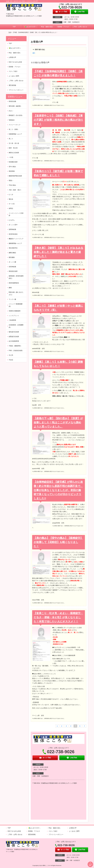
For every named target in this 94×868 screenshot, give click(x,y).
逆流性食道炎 (13, 234)
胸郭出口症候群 (14, 153)
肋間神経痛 (12, 229)
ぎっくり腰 (12, 262)
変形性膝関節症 (14, 283)
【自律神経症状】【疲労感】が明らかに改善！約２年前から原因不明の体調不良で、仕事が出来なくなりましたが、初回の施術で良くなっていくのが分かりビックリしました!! (58, 490)
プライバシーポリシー (16, 90)
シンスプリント (14, 316)
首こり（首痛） (14, 129)
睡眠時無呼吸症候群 (15, 176)
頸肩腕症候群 (13, 162)
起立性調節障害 (14, 341)
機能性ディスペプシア (16, 239)
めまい (11, 111)
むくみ (11, 194)
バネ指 (11, 157)
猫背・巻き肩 (13, 148)
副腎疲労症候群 (14, 337)
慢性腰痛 (12, 257)
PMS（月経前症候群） (16, 351)
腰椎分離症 (12, 253)
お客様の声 (12, 57)
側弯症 (11, 208)
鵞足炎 (11, 199)
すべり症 (12, 204)
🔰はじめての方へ (31, 27)
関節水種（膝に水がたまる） (16, 293)
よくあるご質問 (14, 76)
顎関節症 (12, 120)
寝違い (11, 180)
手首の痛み (12, 185)
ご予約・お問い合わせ (80, 27)
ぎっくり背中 (13, 225)
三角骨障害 (12, 320)
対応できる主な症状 (15, 62)
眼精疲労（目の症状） (16, 115)
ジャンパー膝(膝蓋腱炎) (16, 305)
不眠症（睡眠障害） (15, 346)
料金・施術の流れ (47, 27)
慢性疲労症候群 (14, 332)
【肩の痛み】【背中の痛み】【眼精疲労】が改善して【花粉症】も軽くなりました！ (58, 542)
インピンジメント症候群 (16, 214)
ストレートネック (15, 125)
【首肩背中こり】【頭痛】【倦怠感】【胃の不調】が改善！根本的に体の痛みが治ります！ (58, 120)
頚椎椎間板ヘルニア (15, 134)
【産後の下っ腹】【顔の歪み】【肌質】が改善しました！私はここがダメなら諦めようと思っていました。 (58, 422)
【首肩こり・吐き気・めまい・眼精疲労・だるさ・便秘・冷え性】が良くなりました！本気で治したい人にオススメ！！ (58, 617)
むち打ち (12, 220)
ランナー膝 (12, 299)
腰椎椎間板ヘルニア (15, 243)
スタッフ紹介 (13, 71)
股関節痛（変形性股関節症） (16, 277)
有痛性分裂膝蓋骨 (15, 311)
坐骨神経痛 (12, 267)
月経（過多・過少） (15, 190)
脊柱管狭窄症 (13, 248)
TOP (14, 27)
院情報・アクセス (63, 27)
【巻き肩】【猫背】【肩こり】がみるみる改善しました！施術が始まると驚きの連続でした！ (58, 252)
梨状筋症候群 (13, 271)
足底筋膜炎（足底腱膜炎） (16, 326)
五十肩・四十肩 (14, 143)
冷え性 (11, 355)
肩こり (11, 139)
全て (34, 53)
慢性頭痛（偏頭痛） (15, 106)
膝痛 (10, 288)
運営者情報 (12, 85)
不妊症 (11, 360)
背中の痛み (12, 167)
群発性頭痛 (12, 101)
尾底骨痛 (12, 171)
